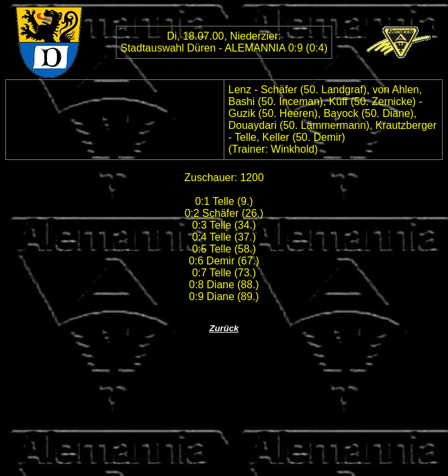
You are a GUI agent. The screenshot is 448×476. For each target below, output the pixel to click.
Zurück (224, 328)
